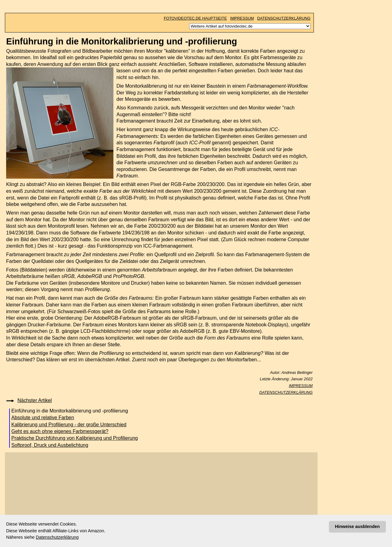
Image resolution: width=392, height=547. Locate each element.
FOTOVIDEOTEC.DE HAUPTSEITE (195, 18)
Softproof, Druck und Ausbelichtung (50, 445)
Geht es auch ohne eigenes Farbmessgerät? (60, 431)
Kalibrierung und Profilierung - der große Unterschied (69, 425)
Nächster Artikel (35, 400)
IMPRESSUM (242, 18)
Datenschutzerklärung (57, 537)
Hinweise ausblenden (357, 526)
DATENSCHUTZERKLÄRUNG (284, 18)
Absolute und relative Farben (43, 418)
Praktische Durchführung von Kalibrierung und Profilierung (75, 438)
